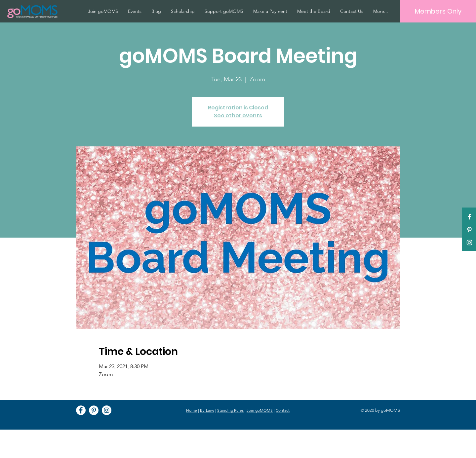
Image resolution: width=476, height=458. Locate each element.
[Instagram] (107, 410)
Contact (283, 410)
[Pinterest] (469, 230)
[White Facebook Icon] (469, 217)
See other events (238, 115)
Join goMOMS (260, 410)
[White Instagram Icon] (469, 243)
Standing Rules (230, 410)
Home (192, 410)
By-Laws (207, 410)
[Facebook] (81, 410)
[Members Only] (438, 11)
